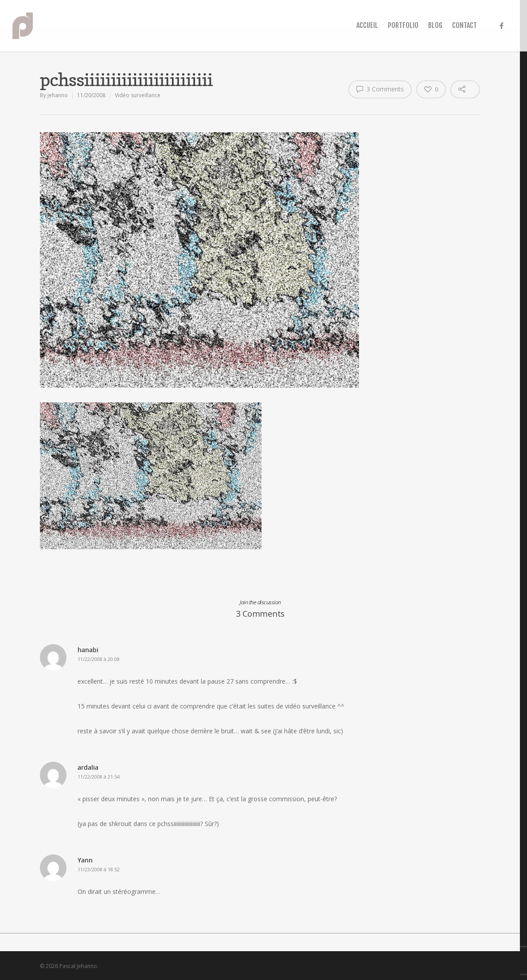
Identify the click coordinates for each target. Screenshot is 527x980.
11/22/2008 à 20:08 (99, 659)
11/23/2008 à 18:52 (99, 869)
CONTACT (465, 25)
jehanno (58, 95)
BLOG (435, 25)
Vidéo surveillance (138, 95)
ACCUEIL (367, 25)
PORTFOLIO (403, 25)
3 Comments (380, 89)
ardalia (88, 767)
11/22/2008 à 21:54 (99, 777)
